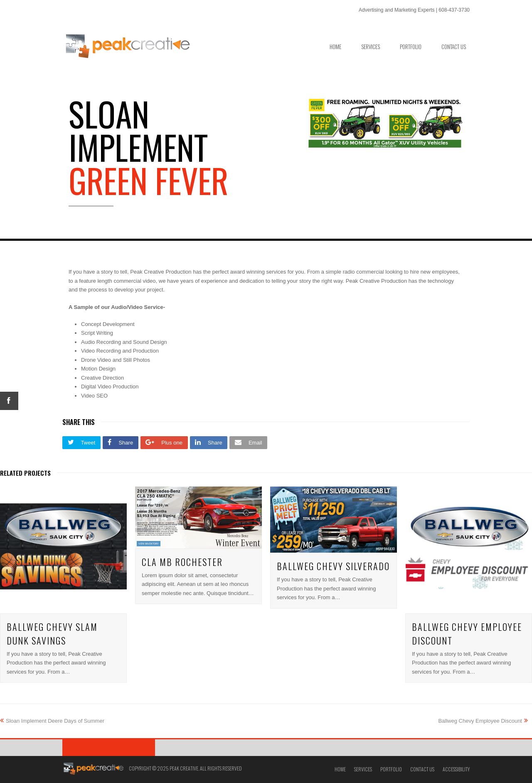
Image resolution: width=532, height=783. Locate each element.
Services (363, 769)
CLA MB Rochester (182, 562)
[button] (81, 443)
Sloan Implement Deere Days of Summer (52, 721)
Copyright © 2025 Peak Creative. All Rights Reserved (185, 768)
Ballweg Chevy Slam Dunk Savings (52, 634)
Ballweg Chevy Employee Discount (483, 721)
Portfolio (391, 769)
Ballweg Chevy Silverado (333, 566)
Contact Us (422, 769)
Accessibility (456, 769)
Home (340, 769)
